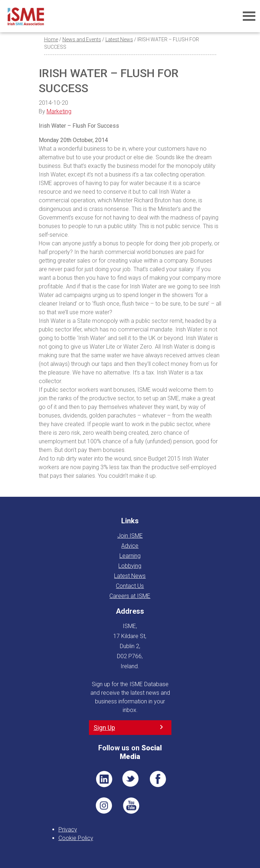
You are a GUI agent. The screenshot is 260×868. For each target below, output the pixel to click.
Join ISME (130, 536)
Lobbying (130, 566)
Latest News (119, 39)
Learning (130, 556)
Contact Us (130, 586)
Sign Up (104, 728)
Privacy (68, 829)
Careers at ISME (130, 596)
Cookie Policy (76, 838)
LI (104, 779)
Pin (104, 806)
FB (158, 779)
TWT (131, 779)
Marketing (59, 111)
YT (131, 806)
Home (51, 39)
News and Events (82, 39)
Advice (130, 546)
